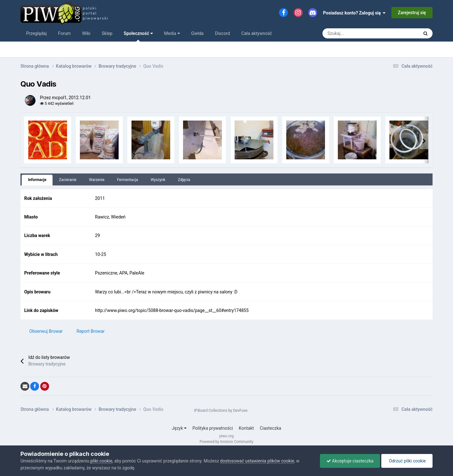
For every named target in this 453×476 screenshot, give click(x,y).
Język (179, 428)
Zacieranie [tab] (68, 180)
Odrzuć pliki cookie (407, 461)
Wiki (86, 33)
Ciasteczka (271, 428)
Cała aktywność (257, 33)
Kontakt (246, 428)
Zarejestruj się (412, 13)
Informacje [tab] (37, 180)
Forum (64, 33)
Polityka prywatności (213, 428)
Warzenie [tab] (97, 180)
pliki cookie (101, 461)
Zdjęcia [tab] (184, 180)
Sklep (107, 33)
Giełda (198, 33)
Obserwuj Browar (46, 331)
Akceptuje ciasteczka (350, 461)
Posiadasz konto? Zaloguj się (354, 13)
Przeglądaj (36, 33)
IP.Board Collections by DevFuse (221, 411)
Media (172, 33)
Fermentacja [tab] (128, 180)
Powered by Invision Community (227, 442)
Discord (222, 33)
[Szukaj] (339, 33)
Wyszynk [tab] (158, 180)
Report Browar (90, 331)
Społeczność (138, 36)
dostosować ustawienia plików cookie (257, 461)
